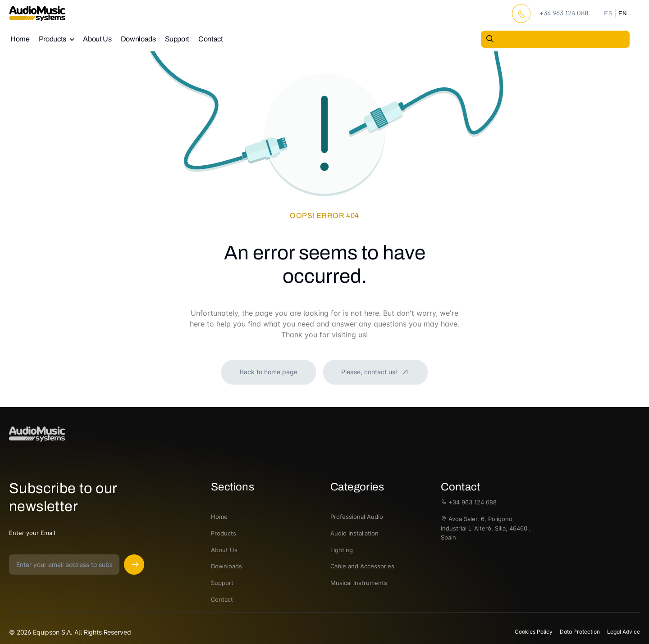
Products (53, 39)
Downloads (138, 39)
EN (623, 14)
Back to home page (269, 372)
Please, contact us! (370, 372)
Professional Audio (357, 517)
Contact (211, 39)
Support (177, 39)
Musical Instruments (359, 583)
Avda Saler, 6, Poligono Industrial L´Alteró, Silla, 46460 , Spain (486, 528)
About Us (97, 39)
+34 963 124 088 (469, 502)
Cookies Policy (534, 632)
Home (20, 39)
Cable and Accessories (362, 566)
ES (608, 14)
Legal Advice (624, 632)
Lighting (342, 550)
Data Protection (580, 632)
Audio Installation (354, 533)
